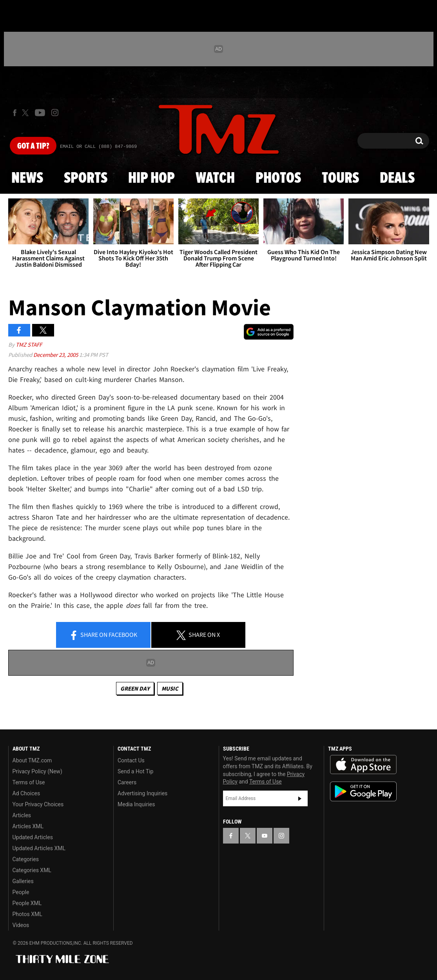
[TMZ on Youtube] (40, 113)
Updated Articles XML (39, 848)
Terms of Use (29, 782)
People (21, 892)
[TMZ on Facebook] (15, 113)
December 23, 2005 (56, 355)
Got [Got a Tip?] (33, 146)
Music (170, 688)
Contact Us (131, 760)
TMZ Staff (29, 345)
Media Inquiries (136, 804)
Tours (340, 178)
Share (103, 635)
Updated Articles (33, 837)
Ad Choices (26, 793)
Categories (26, 859)
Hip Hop (151, 178)
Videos (21, 925)
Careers (127, 782)
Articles (22, 815)
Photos (278, 178)
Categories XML (32, 870)
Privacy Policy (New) (37, 771)
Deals (397, 178)
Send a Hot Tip (135, 771)
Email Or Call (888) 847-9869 (98, 147)
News (27, 178)
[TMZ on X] (26, 113)
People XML (27, 903)
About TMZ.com (32, 760)
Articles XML (28, 826)
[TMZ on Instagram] (55, 113)
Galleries (23, 881)
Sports (86, 178)
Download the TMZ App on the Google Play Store (363, 792)
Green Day (135, 688)
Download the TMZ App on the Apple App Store (363, 765)
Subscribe (300, 798)
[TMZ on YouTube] (265, 836)
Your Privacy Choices (38, 804)
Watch (215, 178)
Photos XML (27, 914)
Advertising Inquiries (142, 793)
